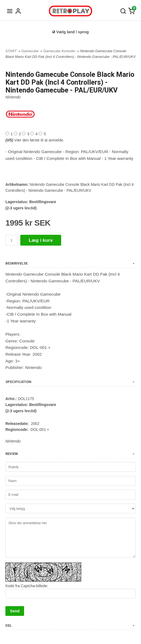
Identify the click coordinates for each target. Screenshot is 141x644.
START (11, 51)
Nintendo (13, 97)
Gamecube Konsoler (60, 51)
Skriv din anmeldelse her (70, 538)
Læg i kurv (41, 240)
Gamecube (30, 51)
